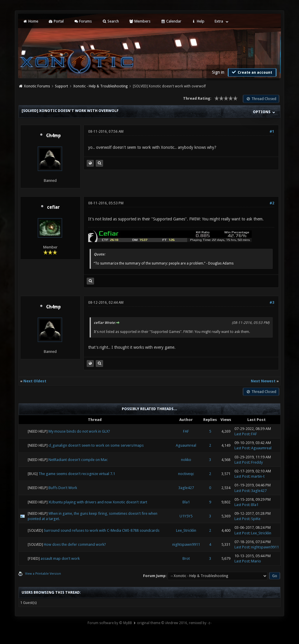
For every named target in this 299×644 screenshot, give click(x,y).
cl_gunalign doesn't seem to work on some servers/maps (96, 445)
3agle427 (186, 488)
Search (110, 21)
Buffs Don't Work (63, 488)
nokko (186, 460)
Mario (256, 561)
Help (198, 21)
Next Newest (263, 381)
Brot (186, 558)
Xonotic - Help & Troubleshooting (100, 86)
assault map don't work (60, 558)
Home (30, 21)
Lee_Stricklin (186, 530)
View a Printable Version (43, 574)
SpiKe (256, 519)
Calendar (171, 21)
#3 (272, 303)
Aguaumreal (186, 445)
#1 (272, 132)
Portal (56, 21)
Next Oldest (35, 381)
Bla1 (186, 502)
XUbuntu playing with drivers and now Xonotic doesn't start (98, 502)
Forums (83, 21)
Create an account (251, 72)
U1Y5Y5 (186, 516)
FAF (186, 431)
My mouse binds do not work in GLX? (79, 431)
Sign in (218, 72)
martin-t (258, 476)
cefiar (53, 207)
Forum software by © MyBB (110, 623)
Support (61, 86)
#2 (272, 203)
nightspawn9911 (186, 544)
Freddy (257, 462)
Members (140, 21)
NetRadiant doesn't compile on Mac (78, 460)
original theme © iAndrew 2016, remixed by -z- (174, 623)
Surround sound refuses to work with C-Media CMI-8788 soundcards (102, 530)
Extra (219, 21)
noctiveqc (186, 474)
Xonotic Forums (37, 86)
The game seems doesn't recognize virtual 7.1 (77, 474)
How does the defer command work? (75, 544)
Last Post (242, 434)
